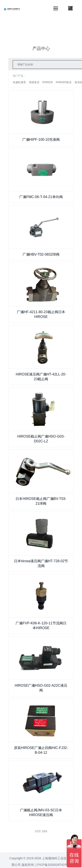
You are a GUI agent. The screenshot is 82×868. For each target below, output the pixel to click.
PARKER (47, 82)
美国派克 (34, 82)
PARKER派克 (64, 82)
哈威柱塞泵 (19, 82)
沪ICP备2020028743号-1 (53, 865)
